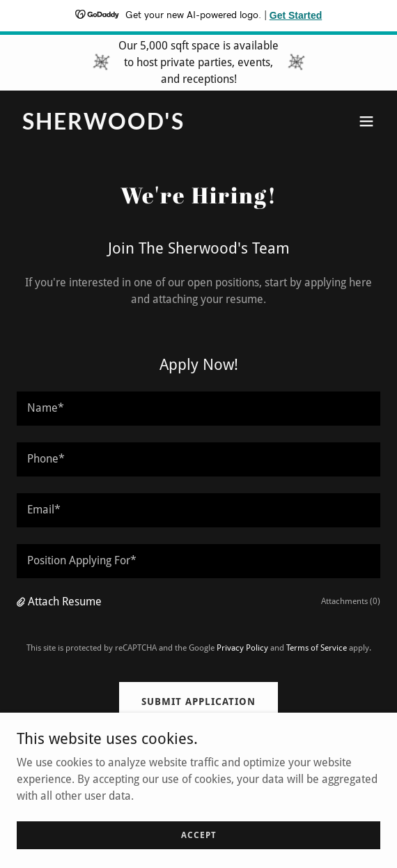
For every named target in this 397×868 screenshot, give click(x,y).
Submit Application (198, 702)
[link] (144, 126)
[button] (366, 121)
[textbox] (198, 409)
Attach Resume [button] (65, 602)
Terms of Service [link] (317, 648)
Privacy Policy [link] (242, 648)
